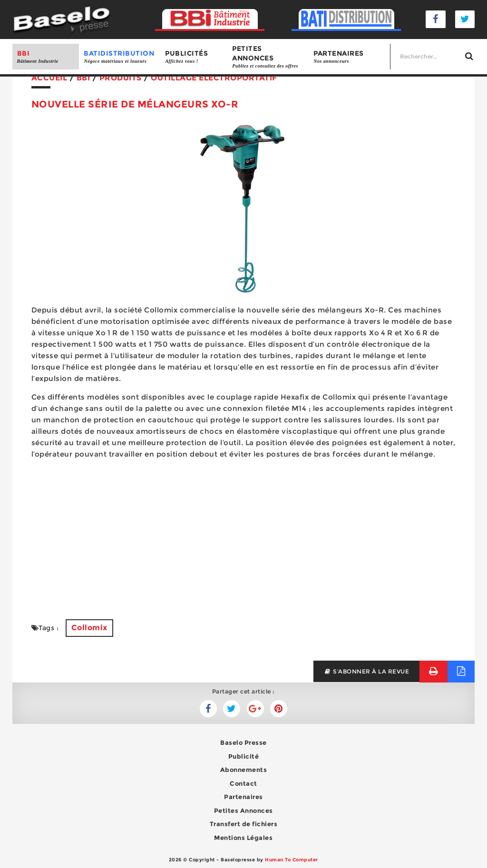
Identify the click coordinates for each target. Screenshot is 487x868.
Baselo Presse (243, 742)
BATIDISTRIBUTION (120, 57)
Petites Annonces (243, 810)
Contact (243, 783)
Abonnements (244, 770)
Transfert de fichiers (244, 824)
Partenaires (349, 57)
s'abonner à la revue (366, 671)
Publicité (244, 756)
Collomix (89, 628)
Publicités (194, 57)
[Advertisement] (244, 534)
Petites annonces (268, 57)
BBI (46, 57)
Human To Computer (292, 860)
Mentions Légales (243, 838)
